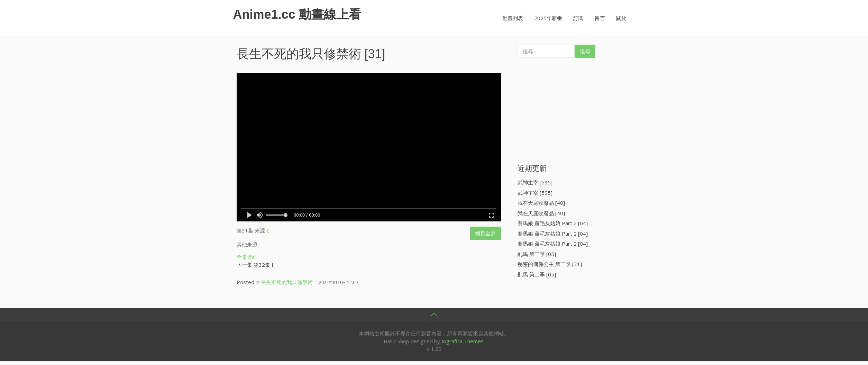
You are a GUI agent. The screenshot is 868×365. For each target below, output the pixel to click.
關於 (621, 18)
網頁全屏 (485, 233)
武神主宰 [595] (535, 182)
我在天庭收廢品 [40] (541, 203)
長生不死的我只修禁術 (299, 54)
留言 (600, 18)
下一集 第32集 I (255, 264)
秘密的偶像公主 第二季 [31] (550, 264)
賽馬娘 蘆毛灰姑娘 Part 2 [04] (553, 223)
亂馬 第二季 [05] (537, 254)
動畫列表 (513, 18)
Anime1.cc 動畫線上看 (297, 14)
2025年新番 (548, 18)
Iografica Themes (463, 340)
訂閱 (578, 18)
